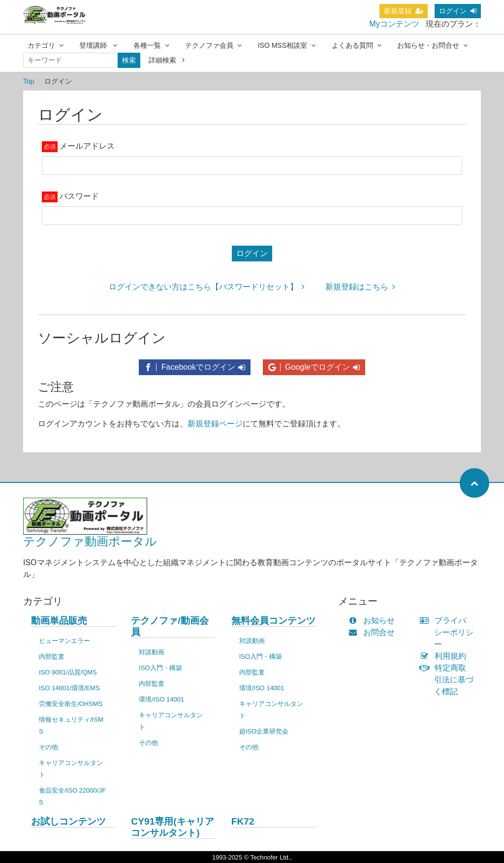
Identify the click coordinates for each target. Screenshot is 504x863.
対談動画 (152, 652)
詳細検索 (167, 60)
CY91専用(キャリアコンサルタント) (172, 827)
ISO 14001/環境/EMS (69, 688)
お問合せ (374, 632)
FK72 (243, 821)
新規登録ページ (215, 424)
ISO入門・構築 (160, 668)
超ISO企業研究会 (264, 731)
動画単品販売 (59, 621)
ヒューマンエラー (64, 641)
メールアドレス (87, 146)
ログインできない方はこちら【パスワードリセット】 (207, 287)
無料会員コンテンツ (273, 621)
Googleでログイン (314, 367)
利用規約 (445, 656)
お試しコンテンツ (68, 821)
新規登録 (404, 11)
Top (29, 81)
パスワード (79, 196)
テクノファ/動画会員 (170, 626)
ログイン (458, 11)
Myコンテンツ (394, 24)
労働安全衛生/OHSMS (71, 704)
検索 (129, 60)
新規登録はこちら (360, 287)
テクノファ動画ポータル (90, 541)
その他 (48, 747)
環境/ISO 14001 (161, 699)
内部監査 (52, 656)
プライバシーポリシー (449, 632)
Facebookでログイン (195, 367)
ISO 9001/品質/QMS (68, 672)
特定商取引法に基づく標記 (449, 680)
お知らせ (374, 621)
